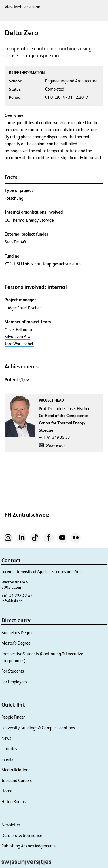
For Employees (14, 682)
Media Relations (16, 770)
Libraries (9, 749)
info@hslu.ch (12, 601)
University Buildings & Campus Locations (38, 728)
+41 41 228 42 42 (17, 596)
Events (7, 759)
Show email (56, 445)
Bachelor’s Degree (17, 633)
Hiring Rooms (14, 802)
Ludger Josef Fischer (23, 308)
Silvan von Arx (17, 337)
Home (7, 791)
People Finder (13, 717)
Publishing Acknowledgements (29, 846)
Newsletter (11, 825)
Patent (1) (17, 379)
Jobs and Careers (17, 780)
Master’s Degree (16, 643)
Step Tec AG (15, 242)
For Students (13, 671)
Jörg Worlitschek (19, 344)
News (6, 738)
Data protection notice (22, 835)
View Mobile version (22, 7)
